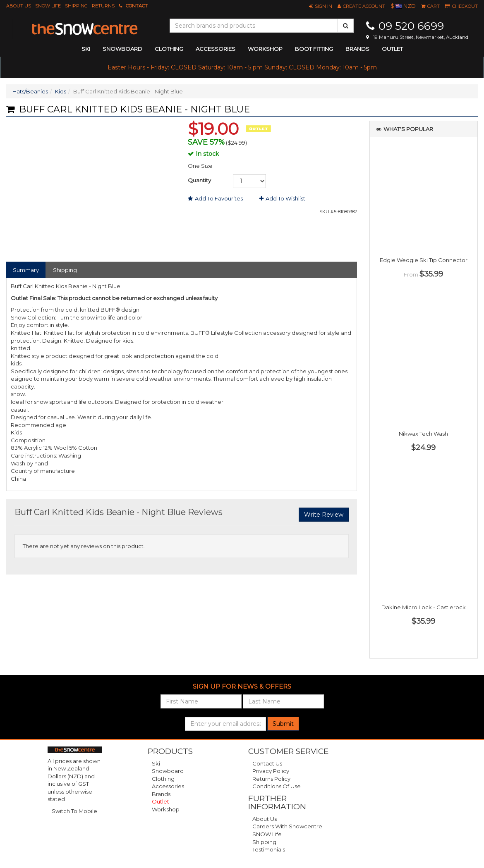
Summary (26, 270)
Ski (156, 763)
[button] (321, 6)
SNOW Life (48, 6)
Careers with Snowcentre (287, 826)
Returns (103, 6)
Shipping (76, 6)
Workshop (265, 49)
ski (86, 49)
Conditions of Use (277, 786)
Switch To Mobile (74, 811)
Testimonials (269, 849)
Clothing (163, 779)
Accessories (168, 786)
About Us (19, 6)
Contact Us (267, 763)
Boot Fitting (314, 49)
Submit (283, 724)
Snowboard (168, 771)
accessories (216, 49)
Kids (61, 91)
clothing (169, 49)
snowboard (122, 49)
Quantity (199, 180)
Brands (357, 49)
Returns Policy (271, 779)
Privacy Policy (271, 771)
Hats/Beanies (30, 91)
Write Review (324, 515)
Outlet (392, 49)
